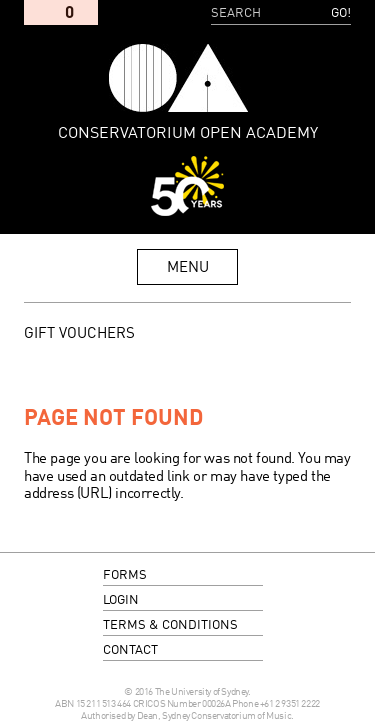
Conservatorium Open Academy (178, 78)
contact (130, 650)
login (121, 600)
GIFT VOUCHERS (79, 334)
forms (125, 575)
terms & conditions (170, 625)
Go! (341, 13)
